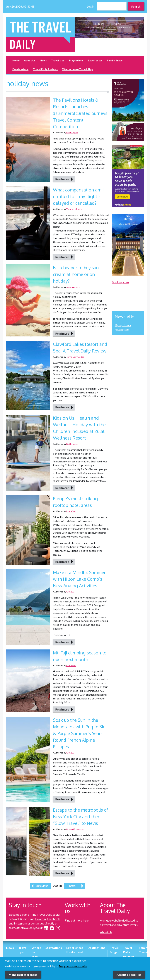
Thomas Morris (74, 209)
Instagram (21, 923)
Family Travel (115, 60)
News (43, 60)
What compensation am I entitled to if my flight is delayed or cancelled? (78, 196)
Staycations (76, 60)
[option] (109, 28)
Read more (62, 179)
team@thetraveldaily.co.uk (26, 928)
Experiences (95, 60)
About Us (30, 60)
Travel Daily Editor (75, 357)
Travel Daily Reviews (45, 69)
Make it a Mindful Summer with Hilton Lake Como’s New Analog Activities (79, 579)
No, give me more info (73, 968)
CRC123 (70, 592)
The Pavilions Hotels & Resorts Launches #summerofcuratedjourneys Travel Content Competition (80, 113)
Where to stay (36, 952)
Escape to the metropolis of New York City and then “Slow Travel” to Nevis (81, 816)
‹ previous (42, 886)
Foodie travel (75, 952)
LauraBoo (71, 511)
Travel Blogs (114, 950)
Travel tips (58, 60)
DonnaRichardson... (76, 829)
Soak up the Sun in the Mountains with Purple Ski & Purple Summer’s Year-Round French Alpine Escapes (79, 733)
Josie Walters (73, 287)
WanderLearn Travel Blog (78, 69)
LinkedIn (40, 919)
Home (16, 60)
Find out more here (77, 920)
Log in (91, 6)
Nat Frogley (72, 133)
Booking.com (120, 282)
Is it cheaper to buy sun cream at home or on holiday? (76, 274)
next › (73, 886)
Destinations (20, 69)
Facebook (53, 919)
